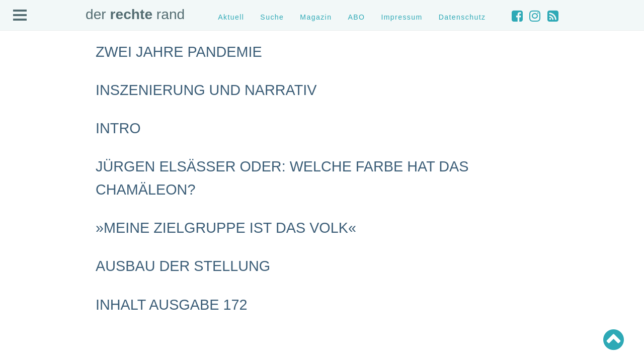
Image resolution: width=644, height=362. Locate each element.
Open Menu (20, 16)
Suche (272, 17)
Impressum (401, 17)
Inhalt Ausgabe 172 (171, 305)
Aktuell (231, 17)
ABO (356, 17)
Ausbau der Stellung (183, 266)
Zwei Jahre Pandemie (179, 52)
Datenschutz (462, 17)
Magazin (316, 17)
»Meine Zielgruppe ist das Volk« (226, 228)
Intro (118, 128)
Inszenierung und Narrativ (206, 90)
